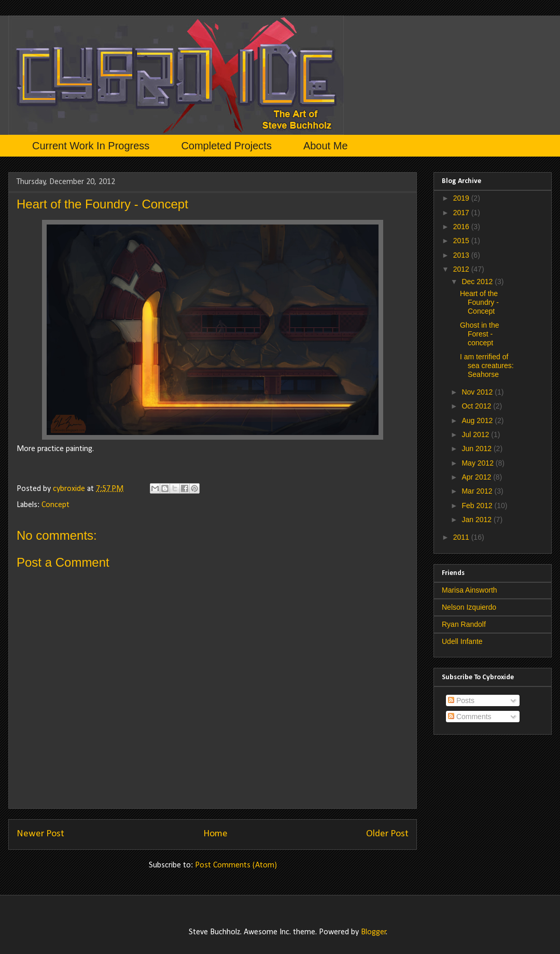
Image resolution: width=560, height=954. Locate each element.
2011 (462, 537)
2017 (462, 213)
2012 (462, 269)
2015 (462, 241)
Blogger (374, 932)
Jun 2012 (478, 448)
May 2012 (478, 463)
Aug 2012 (478, 420)
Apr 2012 (477, 477)
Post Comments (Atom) (236, 865)
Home (215, 834)
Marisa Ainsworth (470, 590)
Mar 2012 (478, 491)
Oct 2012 (477, 406)
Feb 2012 (478, 506)
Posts (461, 700)
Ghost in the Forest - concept (480, 334)
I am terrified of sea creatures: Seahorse (487, 366)
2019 (462, 198)
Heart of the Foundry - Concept (479, 302)
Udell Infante (462, 641)
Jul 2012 (476, 434)
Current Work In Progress (91, 146)
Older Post (387, 834)
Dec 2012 (478, 282)
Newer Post (40, 834)
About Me (326, 146)
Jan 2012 (478, 520)
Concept (55, 505)
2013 (462, 255)
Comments (470, 717)
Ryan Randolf (464, 624)
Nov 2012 (478, 392)
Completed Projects (226, 146)
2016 (462, 227)
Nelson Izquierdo (469, 607)
